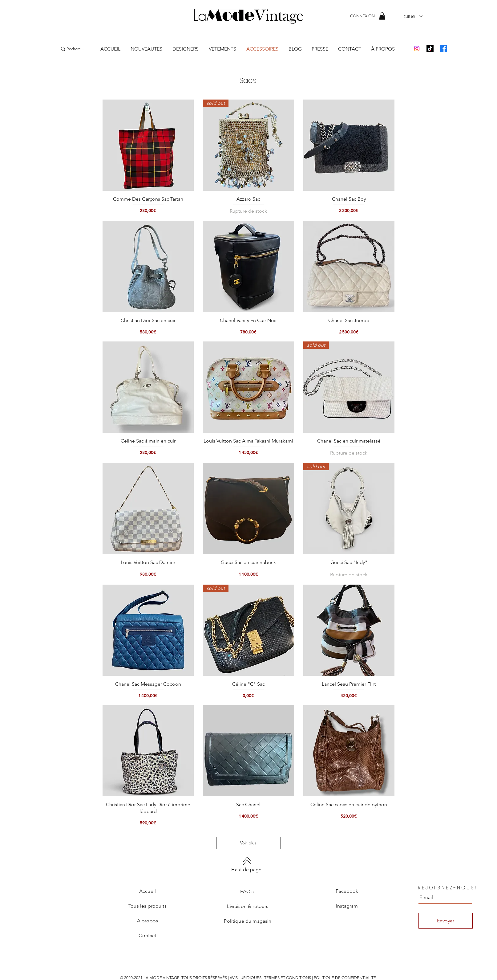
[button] (382, 16)
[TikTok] (430, 49)
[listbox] (413, 16)
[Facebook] (443, 49)
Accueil (147, 891)
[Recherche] (75, 49)
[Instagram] (417, 49)
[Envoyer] (446, 921)
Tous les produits (147, 906)
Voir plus (249, 843)
